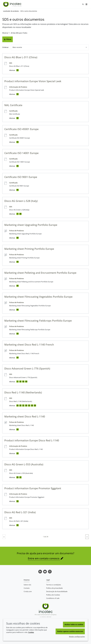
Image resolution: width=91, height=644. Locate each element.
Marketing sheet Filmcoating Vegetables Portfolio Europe (38, 297)
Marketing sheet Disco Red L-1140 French (29, 345)
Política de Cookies (53, 595)
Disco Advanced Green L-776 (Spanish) (27, 368)
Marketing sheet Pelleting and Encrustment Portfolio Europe (40, 273)
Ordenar (5, 47)
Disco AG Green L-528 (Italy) (21, 201)
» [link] (87, 537)
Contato (27, 588)
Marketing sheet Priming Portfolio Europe (29, 249)
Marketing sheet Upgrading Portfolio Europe (31, 225)
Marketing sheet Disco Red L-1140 (25, 416)
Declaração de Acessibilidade (57, 591)
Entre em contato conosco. (44, 558)
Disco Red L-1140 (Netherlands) (23, 392)
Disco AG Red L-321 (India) (20, 512)
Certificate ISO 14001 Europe (21, 153)
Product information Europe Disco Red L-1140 (32, 440)
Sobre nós (27, 585)
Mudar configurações (77, 637)
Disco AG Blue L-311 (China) (21, 57)
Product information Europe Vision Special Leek (33, 81)
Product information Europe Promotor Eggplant (33, 488)
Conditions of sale (53, 598)
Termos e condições (54, 585)
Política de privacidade (54, 588)
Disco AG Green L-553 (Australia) (24, 464)
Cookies (31, 632)
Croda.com (28, 591)
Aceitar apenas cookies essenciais (70, 631)
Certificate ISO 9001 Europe (21, 177)
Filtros (8, 39)
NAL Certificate (13, 105)
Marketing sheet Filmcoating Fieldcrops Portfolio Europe (38, 321)
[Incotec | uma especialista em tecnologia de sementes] (12, 4)
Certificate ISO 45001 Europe (21, 129)
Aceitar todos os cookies (74, 624)
